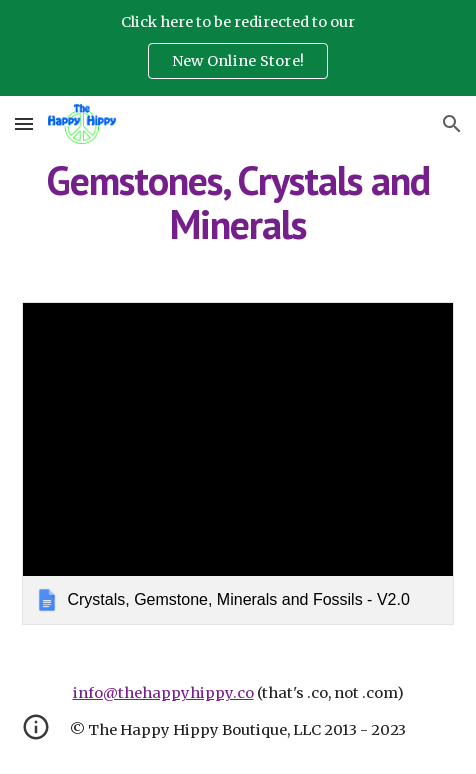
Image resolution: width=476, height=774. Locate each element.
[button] (24, 123)
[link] (237, 463)
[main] (237, 202)
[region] (238, 48)
